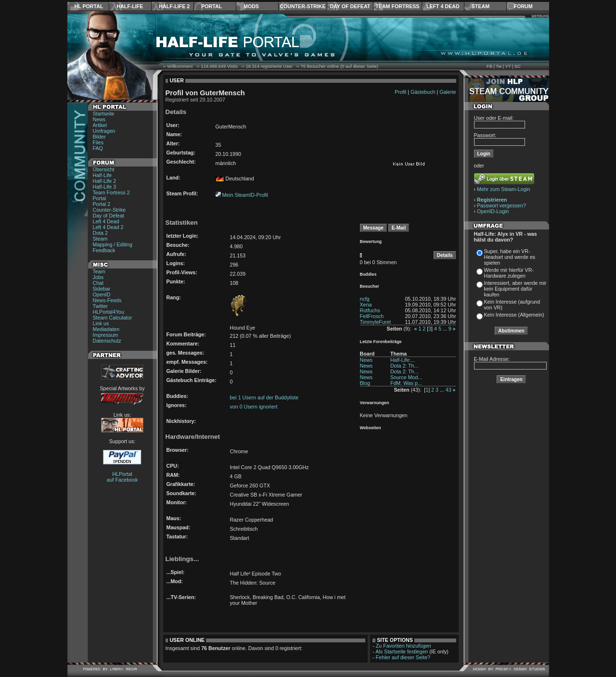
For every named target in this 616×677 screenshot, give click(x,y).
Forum (523, 6)
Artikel (100, 125)
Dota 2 (100, 233)
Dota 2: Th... (404, 366)
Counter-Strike (302, 6)
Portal (212, 6)
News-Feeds (107, 300)
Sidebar (102, 289)
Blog (365, 383)
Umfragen (104, 131)
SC (518, 66)
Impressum (106, 335)
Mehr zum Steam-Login (504, 189)
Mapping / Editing (113, 244)
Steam (481, 6)
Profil (400, 92)
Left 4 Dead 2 (108, 227)
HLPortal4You (109, 312)
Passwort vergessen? (501, 205)
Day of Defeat (350, 6)
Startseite (104, 114)
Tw (499, 66)
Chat (98, 283)
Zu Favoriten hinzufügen (404, 646)
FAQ (98, 148)
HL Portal (89, 6)
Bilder (99, 137)
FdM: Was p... (406, 383)
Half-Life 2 (174, 6)
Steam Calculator (113, 318)
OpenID (102, 294)
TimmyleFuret (376, 322)
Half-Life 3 (105, 187)
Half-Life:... (403, 360)
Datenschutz (107, 341)
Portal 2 (102, 204)
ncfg (365, 299)
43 (449, 390)
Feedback (104, 250)
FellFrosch (372, 316)
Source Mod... (406, 377)
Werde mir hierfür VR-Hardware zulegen (509, 273)
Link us (101, 323)
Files (98, 142)
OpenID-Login (493, 211)
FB (489, 66)
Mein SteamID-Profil (245, 195)
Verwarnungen (375, 403)
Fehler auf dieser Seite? (403, 657)
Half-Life (130, 6)
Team (99, 271)
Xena (366, 305)
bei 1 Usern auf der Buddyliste (264, 397)
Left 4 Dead (443, 6)
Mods (251, 6)
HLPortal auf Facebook (122, 477)
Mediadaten (106, 329)
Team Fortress (397, 6)
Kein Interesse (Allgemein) (514, 315)
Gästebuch (423, 92)
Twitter (100, 306)
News (99, 119)
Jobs (98, 277)
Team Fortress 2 (111, 192)
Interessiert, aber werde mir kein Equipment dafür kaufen (515, 289)
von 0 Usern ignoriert (254, 407)
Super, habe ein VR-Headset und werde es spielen (510, 257)
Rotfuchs (370, 310)
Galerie (448, 92)
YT (508, 66)
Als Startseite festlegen (402, 651)
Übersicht (104, 169)
